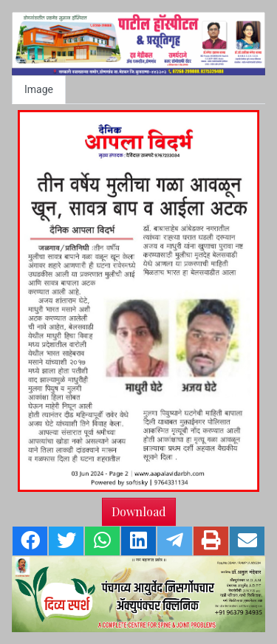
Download (139, 511)
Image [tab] (39, 89)
